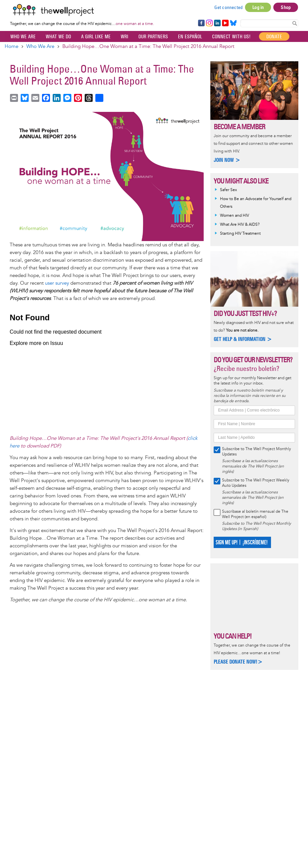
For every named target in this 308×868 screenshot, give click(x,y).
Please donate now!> (238, 662)
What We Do (58, 36)
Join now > (227, 160)
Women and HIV (234, 216)
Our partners (153, 36)
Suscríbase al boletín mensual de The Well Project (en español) (255, 514)
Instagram (209, 23)
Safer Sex (228, 190)
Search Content (295, 23)
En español (190, 36)
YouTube (225, 23)
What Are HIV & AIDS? (240, 225)
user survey (57, 283)
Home (11, 46)
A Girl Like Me (96, 36)
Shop (286, 7)
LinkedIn (217, 23)
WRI (124, 36)
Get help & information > (243, 339)
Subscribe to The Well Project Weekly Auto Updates (256, 483)
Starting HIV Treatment (240, 234)
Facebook (201, 23)
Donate (274, 36)
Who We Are (23, 36)
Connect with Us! (231, 36)
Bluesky (233, 23)
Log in (258, 7)
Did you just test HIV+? (245, 313)
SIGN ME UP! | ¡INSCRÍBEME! (241, 543)
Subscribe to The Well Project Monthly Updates (256, 452)
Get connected (229, 7)
